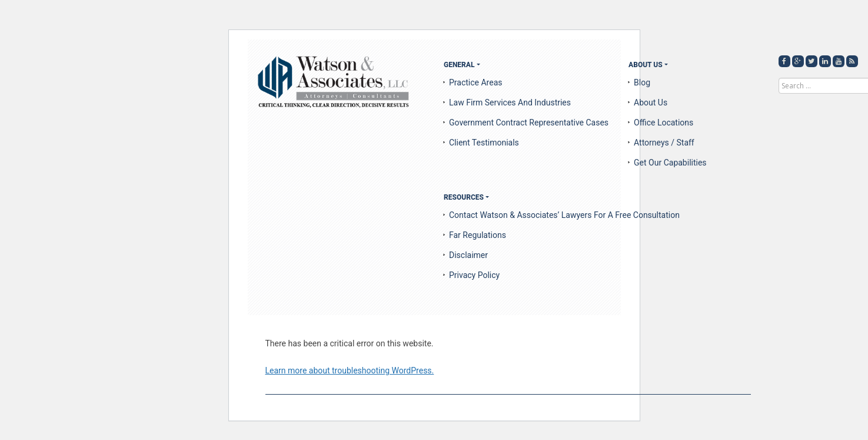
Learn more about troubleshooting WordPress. (350, 370)
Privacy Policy (474, 275)
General (459, 65)
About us (651, 102)
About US (646, 65)
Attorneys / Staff (664, 143)
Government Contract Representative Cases (529, 123)
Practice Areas (475, 82)
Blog (642, 82)
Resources (464, 197)
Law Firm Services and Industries (510, 102)
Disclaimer (468, 255)
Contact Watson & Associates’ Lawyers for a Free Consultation (564, 215)
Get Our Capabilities (670, 163)
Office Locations (664, 123)
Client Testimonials (484, 143)
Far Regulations (478, 235)
